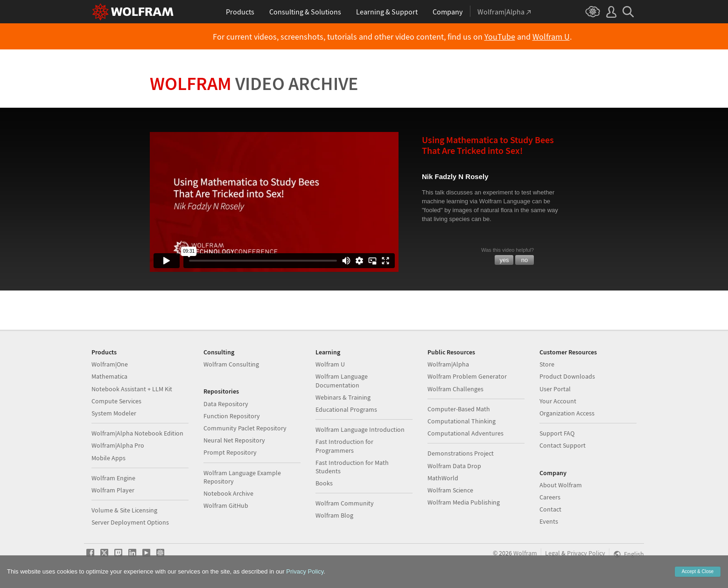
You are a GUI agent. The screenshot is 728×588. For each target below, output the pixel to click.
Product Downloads (567, 376)
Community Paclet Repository (245, 428)
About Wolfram (561, 485)
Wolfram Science (450, 490)
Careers (550, 497)
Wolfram (254, 83)
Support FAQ (557, 433)
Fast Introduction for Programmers (344, 446)
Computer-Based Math (459, 409)
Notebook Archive (228, 493)
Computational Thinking (462, 421)
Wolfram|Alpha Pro (118, 445)
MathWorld (443, 478)
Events (549, 521)
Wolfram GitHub (226, 505)
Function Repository (232, 416)
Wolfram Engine (113, 478)
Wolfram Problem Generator (467, 376)
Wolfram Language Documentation (342, 380)
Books (324, 483)
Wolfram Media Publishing (464, 502)
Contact (550, 509)
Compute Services (116, 401)
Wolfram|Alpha (448, 364)
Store (547, 364)
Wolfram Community (345, 503)
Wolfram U (551, 37)
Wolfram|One (110, 364)
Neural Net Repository (234, 440)
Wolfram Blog (334, 515)
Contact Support (563, 445)
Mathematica (109, 376)
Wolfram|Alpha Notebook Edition (137, 433)
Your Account (558, 401)
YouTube (500, 37)
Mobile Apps (108, 458)
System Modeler (114, 413)
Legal (553, 553)
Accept (698, 571)
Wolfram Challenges (455, 389)
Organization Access (567, 413)
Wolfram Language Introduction (360, 429)
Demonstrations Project (461, 453)
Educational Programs (346, 409)
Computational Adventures (465, 433)
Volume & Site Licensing (124, 510)
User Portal (555, 389)
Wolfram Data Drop (454, 466)
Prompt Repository (230, 452)
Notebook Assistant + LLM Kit (132, 389)
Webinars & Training (343, 397)
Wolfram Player (113, 490)
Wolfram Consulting (231, 364)
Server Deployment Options (130, 522)
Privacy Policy (586, 553)
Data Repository (226, 404)
